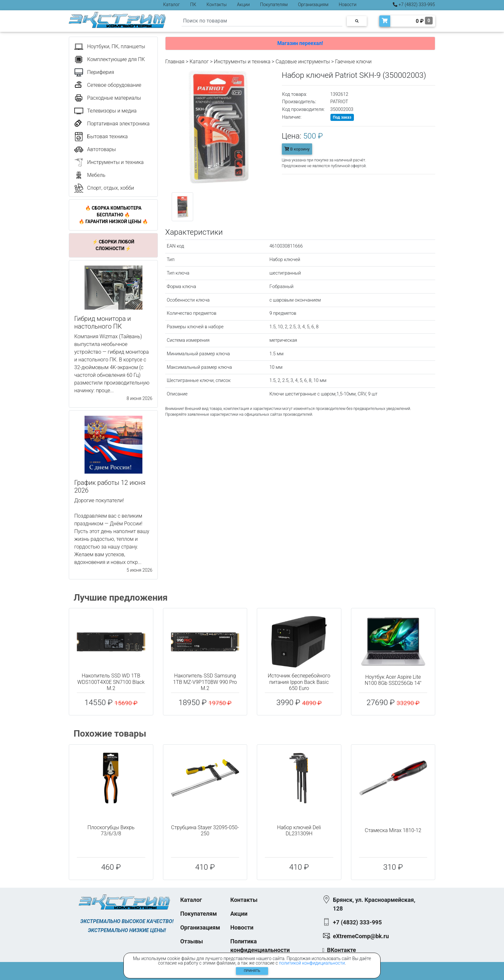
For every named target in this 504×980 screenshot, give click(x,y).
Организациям (313, 5)
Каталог (172, 5)
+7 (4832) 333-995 (414, 5)
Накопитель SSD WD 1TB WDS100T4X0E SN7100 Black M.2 (111, 682)
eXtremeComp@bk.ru (361, 936)
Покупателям (274, 5)
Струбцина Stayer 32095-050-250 (205, 830)
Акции (243, 5)
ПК (193, 5)
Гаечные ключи (353, 62)
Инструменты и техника (242, 62)
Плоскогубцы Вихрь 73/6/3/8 (111, 830)
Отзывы (192, 941)
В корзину (297, 149)
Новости (348, 5)
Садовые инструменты (303, 62)
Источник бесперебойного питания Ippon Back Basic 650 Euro (299, 682)
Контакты (216, 5)
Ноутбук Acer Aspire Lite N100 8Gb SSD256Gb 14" (393, 680)
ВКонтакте (341, 950)
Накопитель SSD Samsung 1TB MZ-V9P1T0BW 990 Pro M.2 (205, 682)
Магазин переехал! (300, 43)
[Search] (262, 21)
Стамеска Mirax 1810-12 (393, 830)
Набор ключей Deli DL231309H (299, 830)
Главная (175, 62)
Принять (252, 971)
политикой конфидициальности (312, 963)
